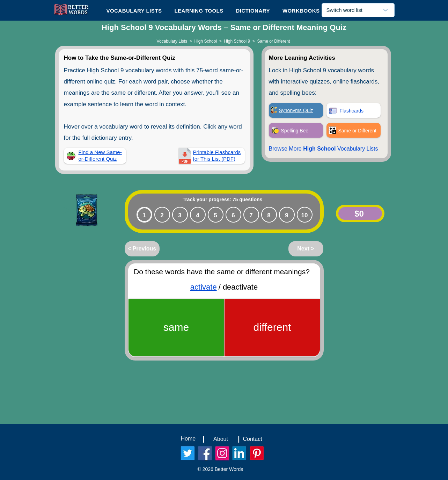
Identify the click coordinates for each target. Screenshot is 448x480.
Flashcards (352, 111)
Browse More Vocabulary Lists (324, 149)
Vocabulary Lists (172, 41)
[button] (199, 10)
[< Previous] (142, 249)
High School (205, 41)
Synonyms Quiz (296, 110)
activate (203, 287)
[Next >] (306, 249)
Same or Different (357, 131)
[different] (272, 328)
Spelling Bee (295, 131)
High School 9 (237, 41)
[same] (176, 328)
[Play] (66, 210)
